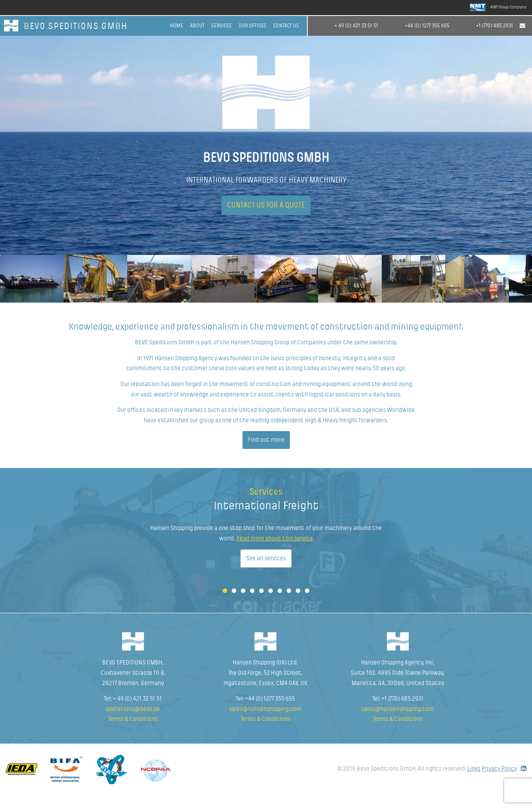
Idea (21, 782)
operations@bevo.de (133, 722)
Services (221, 26)
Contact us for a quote (266, 206)
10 (307, 603)
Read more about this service (275, 551)
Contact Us (286, 26)
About (197, 26)
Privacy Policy (499, 781)
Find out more (266, 453)
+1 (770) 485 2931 (494, 26)
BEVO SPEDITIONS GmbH (76, 26)
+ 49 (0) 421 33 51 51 (356, 26)
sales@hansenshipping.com (265, 722)
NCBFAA (155, 782)
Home (177, 26)
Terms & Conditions (133, 732)
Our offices (252, 26)
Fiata (111, 782)
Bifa (66, 782)
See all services (266, 571)
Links (474, 781)
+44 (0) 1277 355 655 (427, 26)
